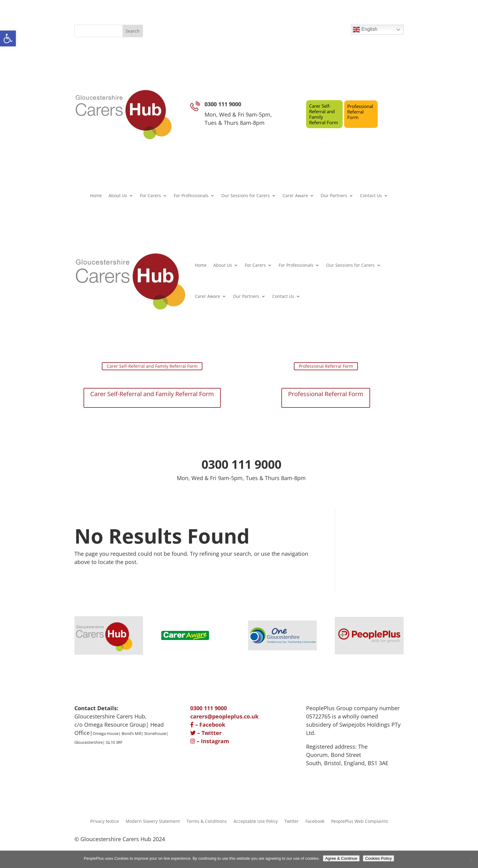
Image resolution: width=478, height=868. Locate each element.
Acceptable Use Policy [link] (256, 821)
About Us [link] (118, 196)
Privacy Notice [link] (105, 821)
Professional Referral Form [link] (360, 112)
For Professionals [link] (191, 196)
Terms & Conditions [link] (207, 821)
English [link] (365, 30)
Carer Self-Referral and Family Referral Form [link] (324, 114)
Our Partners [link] (334, 196)
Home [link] (96, 196)
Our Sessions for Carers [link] (246, 196)
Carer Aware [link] (295, 196)
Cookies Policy (378, 858)
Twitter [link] (212, 733)
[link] (8, 38)
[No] (470, 859)
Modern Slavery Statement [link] (153, 821)
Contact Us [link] (371, 196)
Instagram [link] (215, 741)
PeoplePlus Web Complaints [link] (360, 821)
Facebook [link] (212, 725)
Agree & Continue (341, 858)
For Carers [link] (150, 196)
